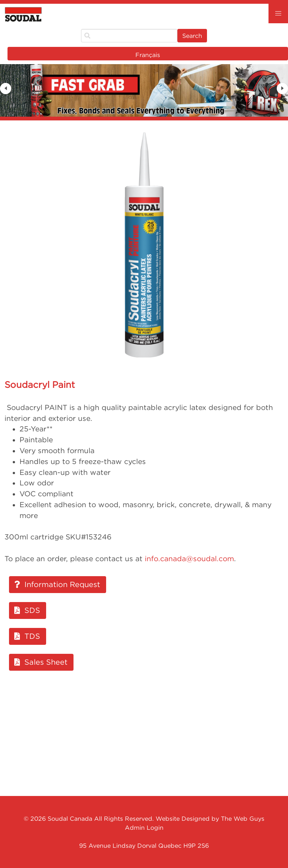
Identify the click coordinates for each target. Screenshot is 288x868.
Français (148, 55)
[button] (278, 14)
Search (192, 36)
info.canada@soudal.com (189, 559)
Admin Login (144, 827)
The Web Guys (243, 818)
